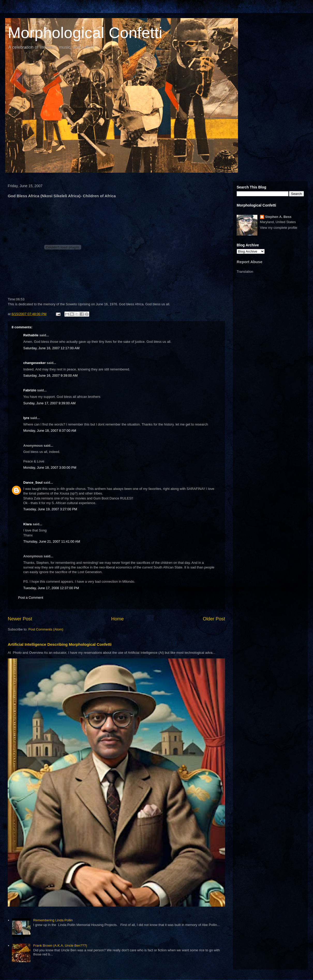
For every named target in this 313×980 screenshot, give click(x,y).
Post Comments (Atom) (46, 629)
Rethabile (31, 335)
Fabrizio (30, 390)
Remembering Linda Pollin (53, 920)
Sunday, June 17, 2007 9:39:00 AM (49, 403)
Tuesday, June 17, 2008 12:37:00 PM (51, 588)
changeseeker (35, 363)
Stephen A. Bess (278, 217)
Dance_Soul (33, 483)
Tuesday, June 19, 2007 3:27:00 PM (50, 509)
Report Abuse (249, 262)
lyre (26, 418)
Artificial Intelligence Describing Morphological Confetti (60, 644)
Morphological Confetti (85, 33)
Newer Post (20, 619)
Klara (28, 524)
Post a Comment (31, 598)
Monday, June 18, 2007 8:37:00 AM (50, 431)
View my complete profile (279, 228)
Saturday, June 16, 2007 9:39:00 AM (50, 375)
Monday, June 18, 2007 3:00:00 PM (50, 468)
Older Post (214, 619)
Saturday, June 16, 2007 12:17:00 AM (51, 348)
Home (118, 619)
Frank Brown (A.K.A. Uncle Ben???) (60, 945)
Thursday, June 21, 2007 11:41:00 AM (52, 541)
